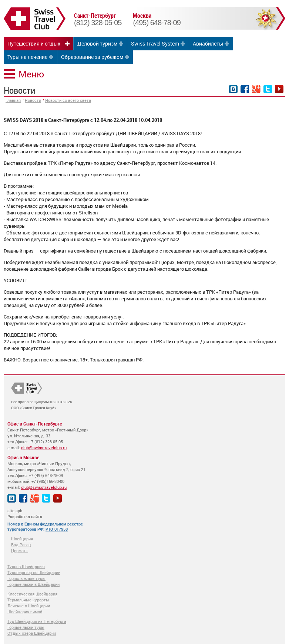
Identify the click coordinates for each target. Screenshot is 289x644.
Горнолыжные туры (26, 578)
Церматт (20, 550)
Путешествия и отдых (34, 44)
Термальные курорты (28, 600)
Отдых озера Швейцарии (32, 633)
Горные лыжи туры (26, 627)
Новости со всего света (68, 100)
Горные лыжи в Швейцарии (33, 584)
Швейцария (22, 539)
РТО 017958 (57, 529)
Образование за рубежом (92, 57)
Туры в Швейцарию (26, 566)
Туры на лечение (27, 57)
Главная (13, 100)
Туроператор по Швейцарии (34, 572)
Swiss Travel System (155, 44)
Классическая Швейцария (32, 594)
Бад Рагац (21, 545)
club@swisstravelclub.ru (44, 448)
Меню (31, 74)
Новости (33, 100)
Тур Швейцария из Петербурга (37, 621)
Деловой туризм (97, 44)
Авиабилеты (208, 44)
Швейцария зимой (25, 612)
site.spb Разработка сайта (25, 513)
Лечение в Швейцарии (29, 606)
